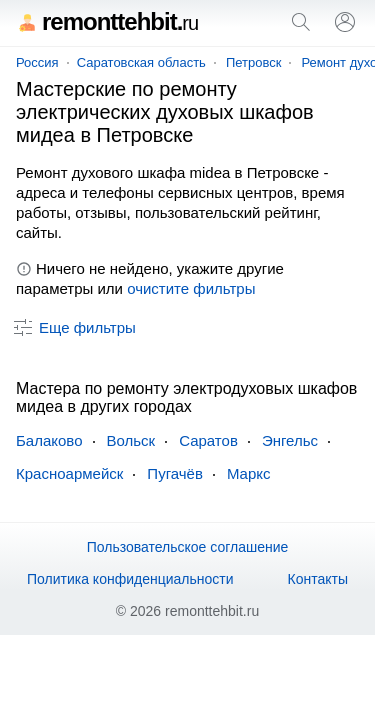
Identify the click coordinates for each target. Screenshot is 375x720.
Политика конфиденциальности (130, 579)
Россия (37, 62)
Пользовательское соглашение (188, 547)
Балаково (49, 440)
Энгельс (290, 440)
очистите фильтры (191, 288)
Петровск (254, 62)
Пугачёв (175, 473)
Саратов (208, 440)
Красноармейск (69, 473)
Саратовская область (141, 62)
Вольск (131, 440)
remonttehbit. (107, 21)
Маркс (249, 473)
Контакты (318, 579)
